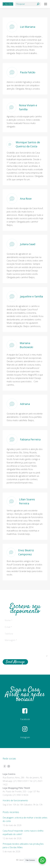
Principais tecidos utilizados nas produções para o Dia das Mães (23, 846)
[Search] (28, 4)
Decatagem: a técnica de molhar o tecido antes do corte (25, 819)
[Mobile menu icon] (46, 4)
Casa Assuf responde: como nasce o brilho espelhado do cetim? (23, 832)
